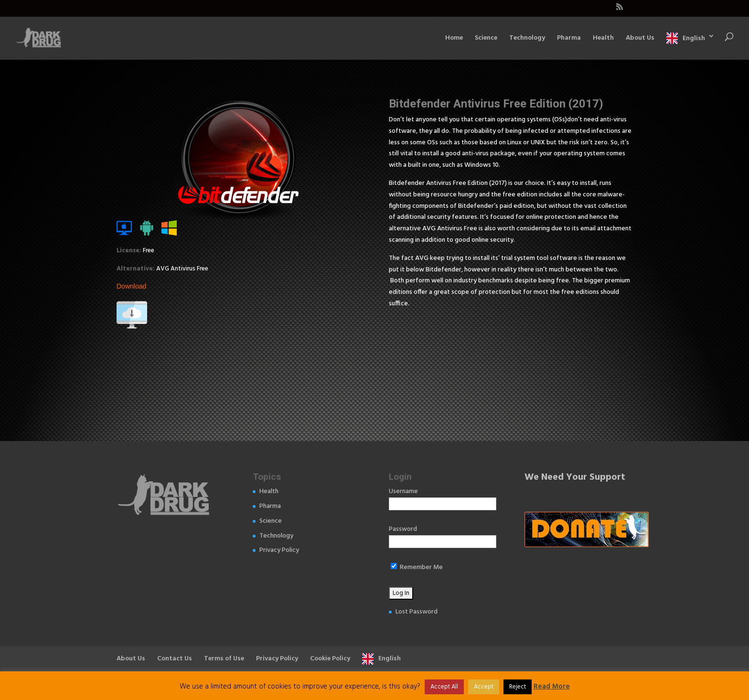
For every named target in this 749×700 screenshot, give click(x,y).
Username (403, 491)
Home (454, 39)
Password (403, 529)
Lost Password (417, 612)
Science (486, 39)
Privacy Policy (279, 550)
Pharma (569, 39)
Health (603, 39)
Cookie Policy (330, 659)
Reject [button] (518, 687)
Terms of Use (224, 659)
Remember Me (417, 567)
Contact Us (175, 659)
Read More (552, 687)
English (694, 38)
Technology (527, 39)
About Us (640, 39)
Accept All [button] (444, 687)
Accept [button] (484, 687)
